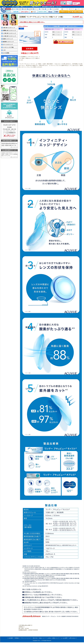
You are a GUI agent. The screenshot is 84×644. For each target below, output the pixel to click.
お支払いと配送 (80, 9)
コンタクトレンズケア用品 (8, 47)
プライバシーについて (26, 638)
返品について (42, 638)
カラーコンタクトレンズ (8, 45)
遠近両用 (30, 9)
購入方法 (72, 9)
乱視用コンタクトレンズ (8, 39)
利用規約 (17, 638)
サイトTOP (66, 9)
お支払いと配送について (53, 638)
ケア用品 (42, 9)
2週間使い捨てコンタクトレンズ (9, 30)
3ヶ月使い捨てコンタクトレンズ (9, 36)
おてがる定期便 (55, 9)
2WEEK (20, 9)
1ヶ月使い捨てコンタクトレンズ (9, 33)
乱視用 (25, 9)
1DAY (15, 9)
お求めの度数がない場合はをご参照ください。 (32, 22)
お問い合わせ (72, 638)
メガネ (48, 9)
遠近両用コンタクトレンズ (8, 42)
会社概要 (11, 638)
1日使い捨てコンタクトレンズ (9, 28)
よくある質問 (64, 638)
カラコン (36, 9)
